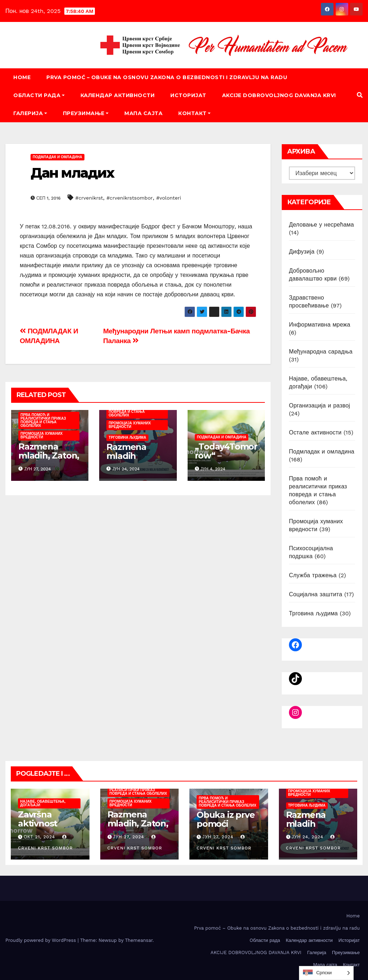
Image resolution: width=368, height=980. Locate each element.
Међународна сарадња (321, 352)
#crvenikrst (89, 198)
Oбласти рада (39, 95)
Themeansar (139, 940)
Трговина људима (127, 437)
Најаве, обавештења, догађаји (43, 803)
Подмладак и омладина (57, 157)
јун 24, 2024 (307, 837)
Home (22, 77)
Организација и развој (319, 405)
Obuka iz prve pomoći (226, 819)
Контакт (194, 113)
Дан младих (72, 173)
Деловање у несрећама (321, 225)
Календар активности (118, 95)
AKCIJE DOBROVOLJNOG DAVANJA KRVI (279, 95)
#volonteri (169, 198)
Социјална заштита (316, 594)
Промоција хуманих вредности (42, 435)
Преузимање (86, 113)
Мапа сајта (143, 113)
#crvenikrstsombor (130, 198)
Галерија (30, 113)
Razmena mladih (126, 451)
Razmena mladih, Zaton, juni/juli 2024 (49, 455)
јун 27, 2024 (128, 837)
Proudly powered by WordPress (42, 940)
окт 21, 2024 (39, 837)
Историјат (188, 95)
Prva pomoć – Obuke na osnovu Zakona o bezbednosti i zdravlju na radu (167, 77)
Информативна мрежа (320, 325)
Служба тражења (313, 575)
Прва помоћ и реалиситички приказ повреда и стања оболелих (43, 420)
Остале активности (315, 432)
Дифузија (302, 252)
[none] (326, 973)
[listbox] (326, 973)
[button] (360, 95)
